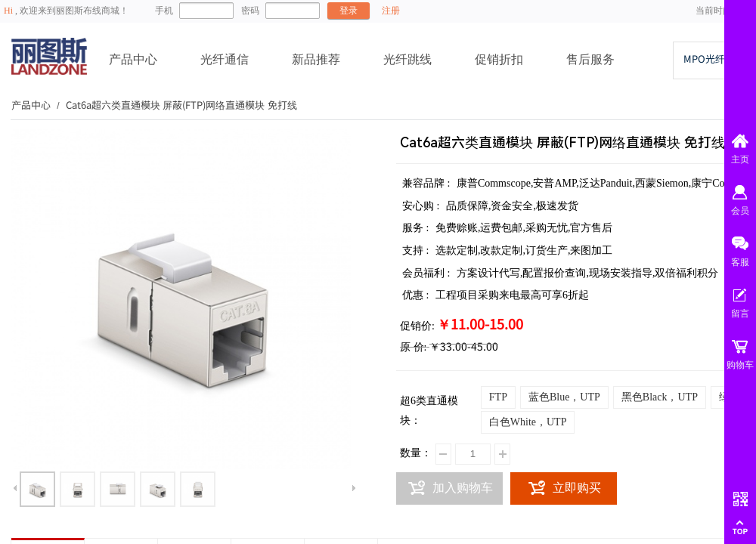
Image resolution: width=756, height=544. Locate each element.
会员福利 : (428, 273)
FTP (498, 397)
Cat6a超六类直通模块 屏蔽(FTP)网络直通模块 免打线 (181, 105)
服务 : (417, 228)
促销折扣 (499, 59)
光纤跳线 (407, 59)
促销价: (417, 326)
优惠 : (417, 295)
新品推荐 (316, 59)
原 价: (413, 347)
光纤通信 (225, 59)
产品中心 (133, 59)
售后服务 (590, 59)
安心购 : (422, 206)
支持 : (417, 250)
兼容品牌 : (428, 183)
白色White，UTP (528, 422)
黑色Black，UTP (660, 397)
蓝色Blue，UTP (564, 397)
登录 (349, 11)
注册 (391, 11)
